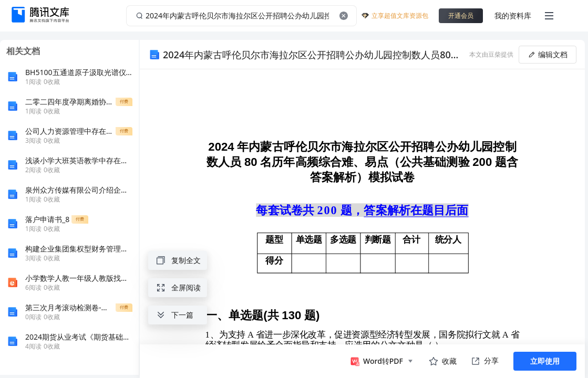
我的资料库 (513, 15)
